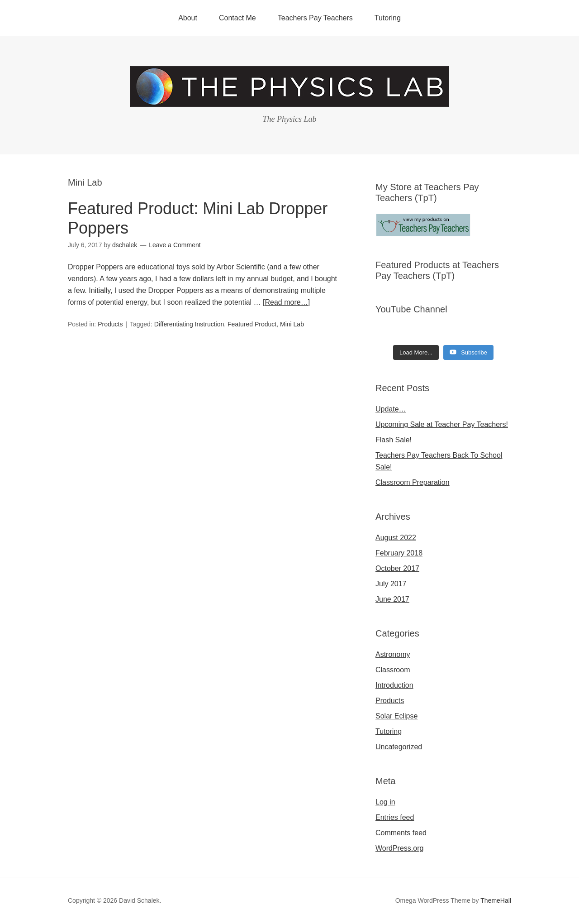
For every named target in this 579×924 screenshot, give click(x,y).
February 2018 (399, 553)
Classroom (393, 670)
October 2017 (397, 568)
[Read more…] (286, 302)
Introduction (394, 685)
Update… (391, 409)
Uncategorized (399, 747)
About (188, 18)
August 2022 (396, 538)
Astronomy (393, 654)
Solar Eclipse (396, 716)
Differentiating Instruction (189, 324)
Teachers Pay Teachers (315, 18)
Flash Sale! (394, 440)
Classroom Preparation (413, 482)
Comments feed (401, 833)
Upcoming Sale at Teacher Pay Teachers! (442, 424)
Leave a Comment (175, 245)
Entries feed (395, 817)
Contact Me (237, 18)
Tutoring (388, 18)
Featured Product (252, 324)
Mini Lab (292, 324)
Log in (385, 802)
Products (110, 324)
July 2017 (391, 584)
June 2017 (392, 599)
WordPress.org (399, 848)
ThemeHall (496, 900)
